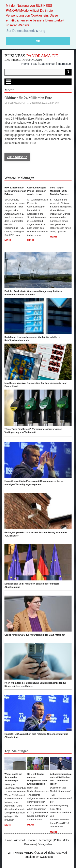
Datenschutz (47, 64)
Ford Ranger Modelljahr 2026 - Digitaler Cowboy (59, 191)
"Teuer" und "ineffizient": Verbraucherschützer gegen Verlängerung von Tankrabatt (33, 430)
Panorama (30, 844)
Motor (66, 840)
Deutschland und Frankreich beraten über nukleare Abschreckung (32, 585)
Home (25, 64)
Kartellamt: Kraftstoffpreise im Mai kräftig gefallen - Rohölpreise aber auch (32, 339)
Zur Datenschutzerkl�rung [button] (26, 31)
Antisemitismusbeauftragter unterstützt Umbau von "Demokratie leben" (61, 779)
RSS (34, 64)
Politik (57, 840)
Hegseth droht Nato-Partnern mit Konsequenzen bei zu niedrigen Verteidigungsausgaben (34, 483)
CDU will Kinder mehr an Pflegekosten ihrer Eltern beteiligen (37, 779)
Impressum (65, 64)
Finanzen (32, 840)
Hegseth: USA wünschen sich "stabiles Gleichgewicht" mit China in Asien (36, 736)
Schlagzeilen (45, 844)
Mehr (8, 240)
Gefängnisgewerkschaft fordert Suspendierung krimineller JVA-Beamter (36, 534)
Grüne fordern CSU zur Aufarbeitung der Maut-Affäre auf (35, 635)
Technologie (46, 840)
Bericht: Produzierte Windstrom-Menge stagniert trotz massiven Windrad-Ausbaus (33, 293)
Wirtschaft (19, 840)
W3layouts (46, 857)
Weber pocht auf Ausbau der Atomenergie (13, 777)
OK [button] (38, 41)
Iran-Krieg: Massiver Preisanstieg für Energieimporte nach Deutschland (36, 385)
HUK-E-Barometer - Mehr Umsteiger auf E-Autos (15, 191)
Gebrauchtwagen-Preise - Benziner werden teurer (37, 191)
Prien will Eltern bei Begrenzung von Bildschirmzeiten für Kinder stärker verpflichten (35, 684)
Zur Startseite (17, 157)
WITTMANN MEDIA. (21, 852)
